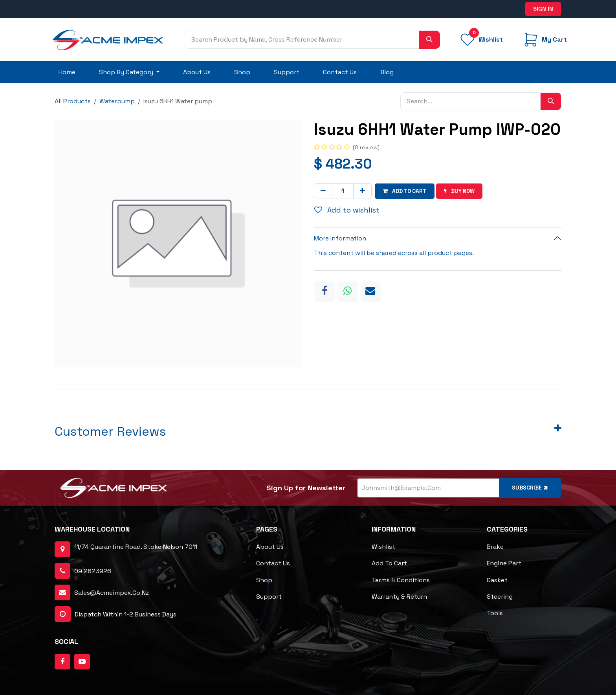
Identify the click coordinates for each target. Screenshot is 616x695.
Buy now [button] (462, 191)
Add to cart (389, 564)
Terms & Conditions (401, 580)
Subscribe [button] (530, 488)
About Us (270, 547)
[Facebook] (324, 291)
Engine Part (504, 564)
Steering (500, 597)
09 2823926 (93, 571)
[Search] (429, 40)
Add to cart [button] (406, 191)
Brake (495, 547)
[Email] (370, 291)
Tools (495, 613)
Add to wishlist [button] (347, 210)
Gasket (497, 580)
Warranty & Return (399, 597)
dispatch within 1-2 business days (115, 614)
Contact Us (273, 564)
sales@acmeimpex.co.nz (112, 593)
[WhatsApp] (348, 291)
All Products (73, 101)
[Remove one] (323, 191)
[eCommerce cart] (544, 40)
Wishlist (383, 547)
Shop (264, 580)
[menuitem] (67, 72)
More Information (340, 238)
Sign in (543, 9)
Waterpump (117, 101)
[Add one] (362, 191)
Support (269, 597)
